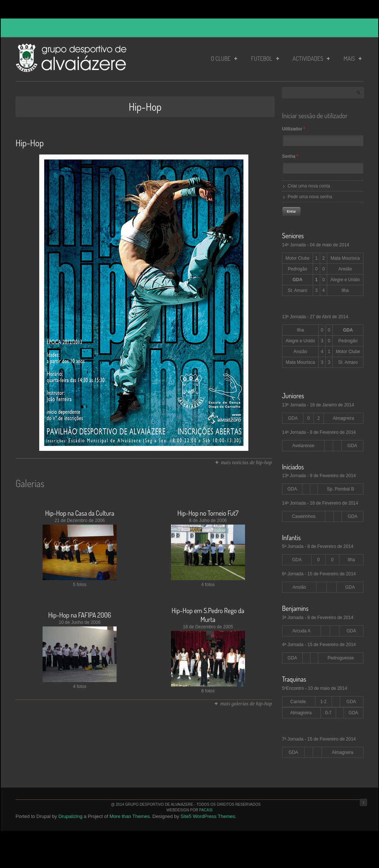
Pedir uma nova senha (310, 197)
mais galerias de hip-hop (246, 704)
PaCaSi (206, 810)
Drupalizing (71, 816)
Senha (290, 156)
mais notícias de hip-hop (246, 463)
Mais (353, 59)
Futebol (265, 59)
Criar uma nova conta (309, 186)
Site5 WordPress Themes (208, 816)
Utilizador (294, 129)
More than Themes (130, 816)
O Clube (224, 59)
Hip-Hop (30, 143)
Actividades (311, 59)
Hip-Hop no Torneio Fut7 (208, 513)
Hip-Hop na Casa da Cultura (80, 513)
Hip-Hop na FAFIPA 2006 (80, 615)
